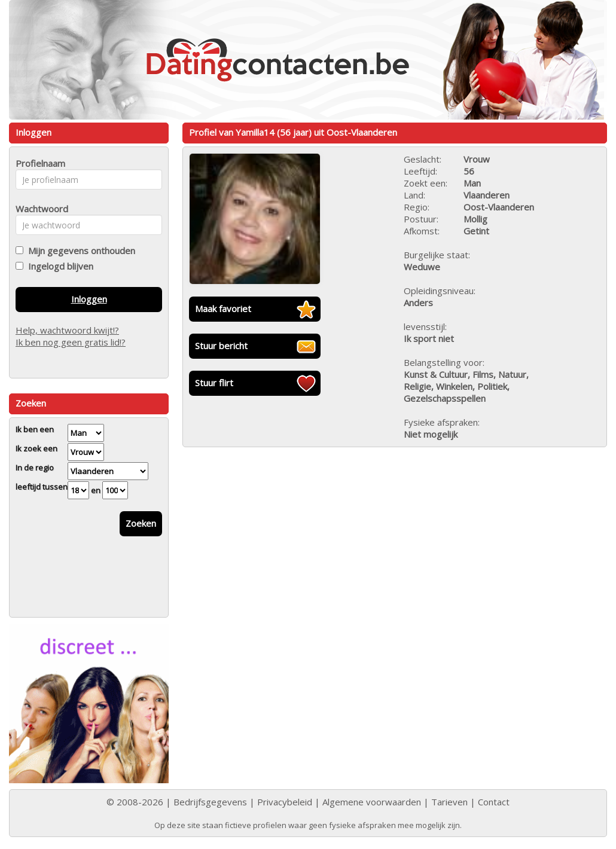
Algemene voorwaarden (372, 802)
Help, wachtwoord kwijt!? (67, 330)
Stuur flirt (214, 383)
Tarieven (449, 802)
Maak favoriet (223, 309)
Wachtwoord (39, 209)
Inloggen (89, 299)
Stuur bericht (221, 346)
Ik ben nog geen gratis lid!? (71, 342)
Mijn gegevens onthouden (79, 251)
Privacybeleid (285, 802)
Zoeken (141, 523)
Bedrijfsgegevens (210, 802)
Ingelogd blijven (58, 266)
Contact (494, 802)
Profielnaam (39, 163)
